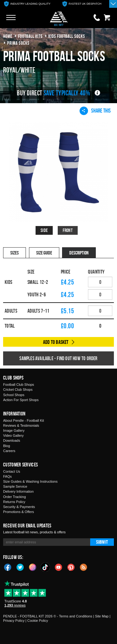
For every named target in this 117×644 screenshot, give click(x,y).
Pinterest (71, 567)
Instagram (33, 567)
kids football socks (67, 36)
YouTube (59, 567)
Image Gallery (14, 430)
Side (44, 230)
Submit (102, 542)
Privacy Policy (14, 621)
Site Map (102, 616)
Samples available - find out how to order (58, 358)
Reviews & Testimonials (21, 425)
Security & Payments (19, 507)
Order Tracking (15, 497)
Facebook (8, 567)
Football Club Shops (19, 385)
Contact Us (12, 471)
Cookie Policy (38, 621)
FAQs (7, 476)
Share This (95, 111)
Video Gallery (13, 435)
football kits (30, 36)
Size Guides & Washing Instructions (30, 481)
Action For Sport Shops (21, 400)
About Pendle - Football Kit (24, 420)
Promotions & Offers (19, 512)
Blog (7, 446)
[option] (27, 4)
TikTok (46, 567)
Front (68, 230)
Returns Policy (14, 502)
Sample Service (15, 486)
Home (8, 36)
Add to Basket (56, 342)
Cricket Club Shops (18, 390)
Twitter (20, 567)
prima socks (18, 43)
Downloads (12, 440)
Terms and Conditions (76, 616)
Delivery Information (18, 491)
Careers (9, 451)
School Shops (14, 395)
